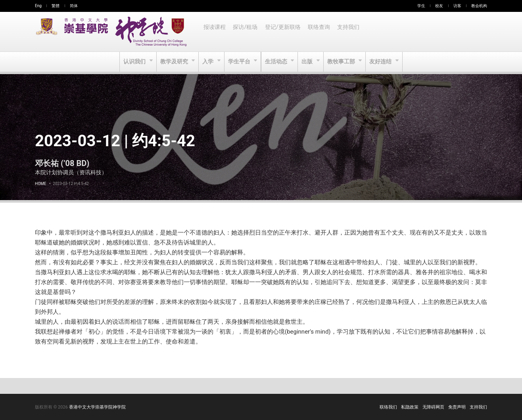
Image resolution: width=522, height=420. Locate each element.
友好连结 (383, 62)
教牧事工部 (343, 62)
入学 (208, 62)
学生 (421, 6)
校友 (439, 6)
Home (40, 184)
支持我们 (351, 32)
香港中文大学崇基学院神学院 (97, 407)
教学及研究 (173, 62)
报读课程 (215, 32)
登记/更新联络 (284, 32)
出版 (309, 62)
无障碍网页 (433, 407)
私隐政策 (410, 407)
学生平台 (239, 62)
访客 (457, 6)
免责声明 (457, 407)
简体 (74, 6)
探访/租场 (246, 32)
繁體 (56, 6)
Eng (38, 6)
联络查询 (321, 32)
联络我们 (388, 407)
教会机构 (479, 6)
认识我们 (133, 62)
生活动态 (277, 62)
